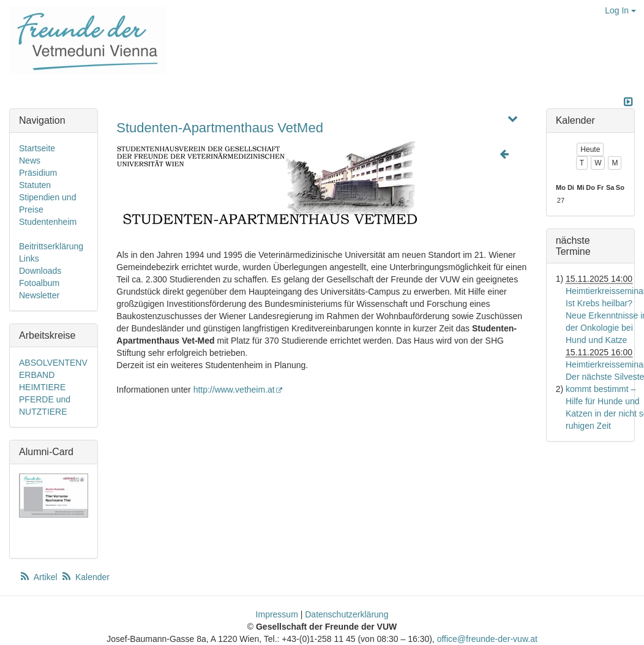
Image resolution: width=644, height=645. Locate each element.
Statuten (35, 185)
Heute (590, 149)
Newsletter (39, 295)
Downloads (40, 271)
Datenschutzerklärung (346, 614)
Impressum (277, 614)
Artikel (39, 577)
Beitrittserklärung (51, 246)
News (30, 160)
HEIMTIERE (42, 387)
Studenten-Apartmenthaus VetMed (220, 128)
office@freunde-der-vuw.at (487, 639)
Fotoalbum (39, 283)
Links (29, 258)
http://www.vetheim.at (238, 390)
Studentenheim (48, 222)
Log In (620, 10)
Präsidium (38, 173)
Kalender (85, 577)
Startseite (37, 148)
